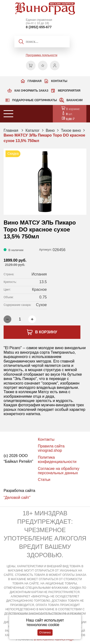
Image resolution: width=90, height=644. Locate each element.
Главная (35, 81)
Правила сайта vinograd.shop (51, 448)
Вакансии (75, 100)
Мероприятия (69, 91)
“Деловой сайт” (17, 498)
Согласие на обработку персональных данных (59, 471)
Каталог (32, 130)
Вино (50, 130)
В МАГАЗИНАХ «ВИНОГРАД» (54, 639)
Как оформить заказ (31, 91)
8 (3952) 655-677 (39, 27)
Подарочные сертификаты (35, 100)
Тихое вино (71, 130)
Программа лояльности (42, 55)
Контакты (59, 81)
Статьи (44, 480)
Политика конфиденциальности (57, 460)
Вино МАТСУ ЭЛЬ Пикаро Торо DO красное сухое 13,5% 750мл (44, 138)
